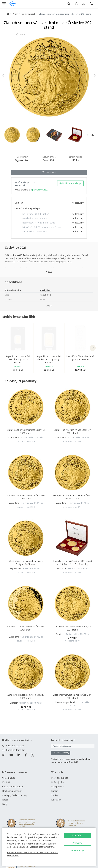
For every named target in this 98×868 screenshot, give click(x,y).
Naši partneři (58, 787)
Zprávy (55, 795)
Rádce (5, 800)
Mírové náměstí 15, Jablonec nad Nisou (41, 227)
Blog (5, 804)
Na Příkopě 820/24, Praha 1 (36, 214)
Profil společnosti (60, 778)
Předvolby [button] (77, 843)
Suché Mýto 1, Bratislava (34, 231)
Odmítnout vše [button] (77, 851)
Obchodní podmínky (12, 791)
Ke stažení (56, 800)
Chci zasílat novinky (61, 753)
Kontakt (6, 782)
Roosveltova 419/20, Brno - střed (39, 223)
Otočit (21, 36)
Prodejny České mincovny (15, 795)
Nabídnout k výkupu (70, 183)
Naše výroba (57, 782)
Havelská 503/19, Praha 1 (35, 218)
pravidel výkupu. (40, 190)
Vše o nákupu (9, 778)
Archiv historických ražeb (24, 14)
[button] (9, 75)
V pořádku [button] (77, 835)
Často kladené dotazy (13, 787)
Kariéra (55, 791)
